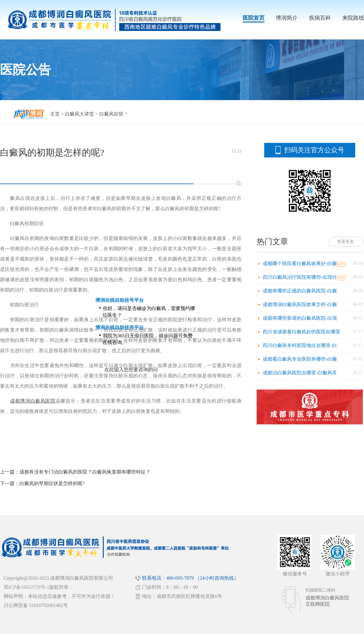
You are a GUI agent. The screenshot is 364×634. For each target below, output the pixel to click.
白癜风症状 (111, 114)
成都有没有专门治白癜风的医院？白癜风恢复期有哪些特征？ (85, 472)
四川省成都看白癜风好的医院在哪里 (302, 332)
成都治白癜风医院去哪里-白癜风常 (300, 373)
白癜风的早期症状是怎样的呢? (52, 483)
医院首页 (254, 18)
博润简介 (287, 18)
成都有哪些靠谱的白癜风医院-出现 (300, 318)
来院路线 (353, 18)
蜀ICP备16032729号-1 (26, 587)
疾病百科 (320, 18)
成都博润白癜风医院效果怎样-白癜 (300, 304)
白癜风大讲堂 (79, 114)
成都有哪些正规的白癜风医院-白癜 (300, 291)
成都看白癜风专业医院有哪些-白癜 (300, 359)
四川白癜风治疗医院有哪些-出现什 (300, 277)
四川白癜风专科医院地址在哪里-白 (300, 345)
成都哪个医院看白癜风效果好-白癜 (300, 263)
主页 (55, 114)
